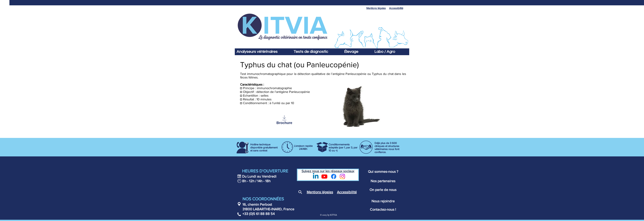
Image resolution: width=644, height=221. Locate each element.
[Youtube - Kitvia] (324, 176)
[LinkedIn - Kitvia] (316, 176)
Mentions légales (320, 192)
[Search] (300, 192)
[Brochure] (284, 120)
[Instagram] (342, 176)
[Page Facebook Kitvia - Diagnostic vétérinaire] (334, 176)
